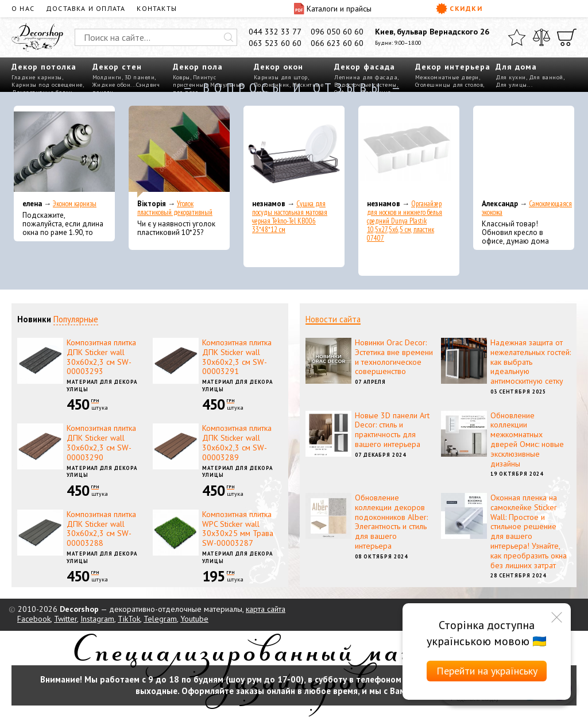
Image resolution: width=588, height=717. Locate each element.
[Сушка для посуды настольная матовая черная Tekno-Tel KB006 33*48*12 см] (294, 152)
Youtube (194, 619)
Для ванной (546, 77)
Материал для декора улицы (102, 386)
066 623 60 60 (337, 43)
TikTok (129, 619)
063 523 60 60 (275, 43)
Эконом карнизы (75, 204)
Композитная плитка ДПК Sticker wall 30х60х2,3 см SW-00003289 (237, 442)
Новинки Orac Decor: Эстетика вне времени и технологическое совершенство (394, 357)
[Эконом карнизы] (64, 152)
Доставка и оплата (86, 8)
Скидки (459, 9)
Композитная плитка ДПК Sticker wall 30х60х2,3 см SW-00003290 (101, 442)
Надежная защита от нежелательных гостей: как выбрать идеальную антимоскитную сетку (531, 362)
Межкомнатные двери (447, 77)
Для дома (516, 67)
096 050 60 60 (337, 32)
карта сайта (266, 609)
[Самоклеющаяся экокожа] (524, 152)
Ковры (181, 77)
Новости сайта (333, 319)
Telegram (160, 619)
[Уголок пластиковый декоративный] (179, 152)
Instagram (97, 619)
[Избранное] (517, 37)
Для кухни (511, 77)
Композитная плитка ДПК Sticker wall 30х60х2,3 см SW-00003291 (237, 357)
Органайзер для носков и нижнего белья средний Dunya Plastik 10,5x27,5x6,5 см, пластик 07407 (405, 221)
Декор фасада (365, 67)
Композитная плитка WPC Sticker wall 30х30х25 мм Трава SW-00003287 (238, 529)
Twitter (65, 619)
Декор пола (198, 67)
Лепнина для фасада (366, 77)
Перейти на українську (487, 671)
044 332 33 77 (275, 32)
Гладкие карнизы (37, 77)
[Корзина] (567, 37)
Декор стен (117, 67)
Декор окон (278, 67)
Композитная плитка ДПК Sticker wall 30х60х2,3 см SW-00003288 (101, 529)
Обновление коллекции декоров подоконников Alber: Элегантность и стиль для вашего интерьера (391, 522)
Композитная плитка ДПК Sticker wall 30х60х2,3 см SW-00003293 (101, 357)
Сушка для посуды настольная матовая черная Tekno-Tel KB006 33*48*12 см (290, 217)
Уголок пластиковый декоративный (175, 208)
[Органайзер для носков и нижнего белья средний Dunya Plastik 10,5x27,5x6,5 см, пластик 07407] (409, 152)
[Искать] (229, 37)
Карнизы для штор (281, 77)
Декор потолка (44, 67)
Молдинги (107, 77)
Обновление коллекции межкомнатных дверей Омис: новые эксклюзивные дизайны (527, 440)
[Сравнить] (541, 37)
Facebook (34, 619)
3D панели (140, 77)
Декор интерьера (453, 67)
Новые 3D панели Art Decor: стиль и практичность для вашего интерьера (392, 430)
